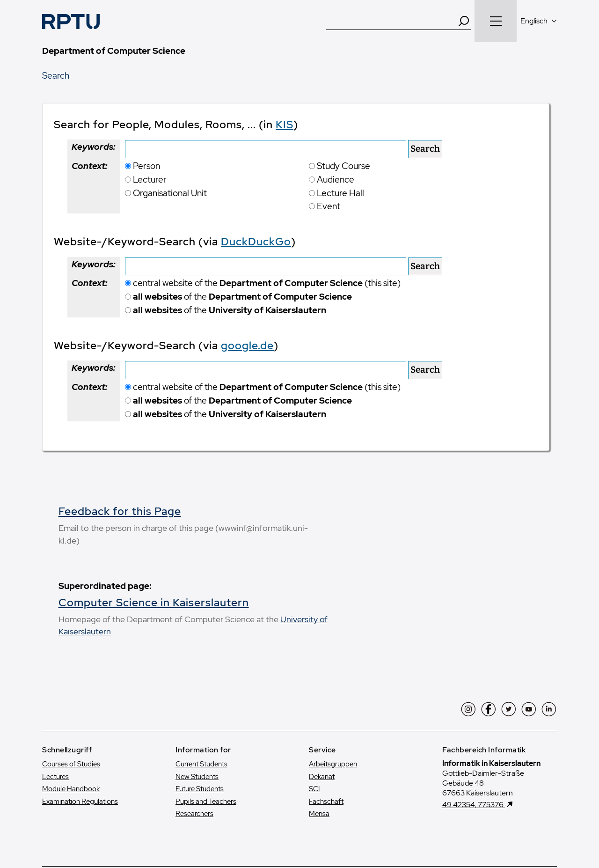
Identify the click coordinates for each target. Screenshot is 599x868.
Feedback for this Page (392, 511)
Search (56, 75)
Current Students (201, 687)
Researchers (194, 736)
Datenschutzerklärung (230, 815)
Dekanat (322, 699)
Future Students (200, 712)
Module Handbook (71, 712)
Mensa (319, 736)
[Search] (464, 21)
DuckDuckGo (256, 242)
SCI (314, 712)
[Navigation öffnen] (496, 21)
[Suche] (392, 21)
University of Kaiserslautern (124, 554)
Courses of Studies (71, 687)
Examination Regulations (80, 724)
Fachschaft (326, 724)
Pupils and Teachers (206, 724)
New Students (197, 699)
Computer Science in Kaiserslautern (154, 525)
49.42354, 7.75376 (474, 727)
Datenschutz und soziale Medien (332, 815)
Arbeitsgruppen (333, 687)
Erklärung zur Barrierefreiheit (445, 815)
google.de (247, 346)
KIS (285, 125)
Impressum (163, 815)
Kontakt (119, 815)
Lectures (55, 699)
